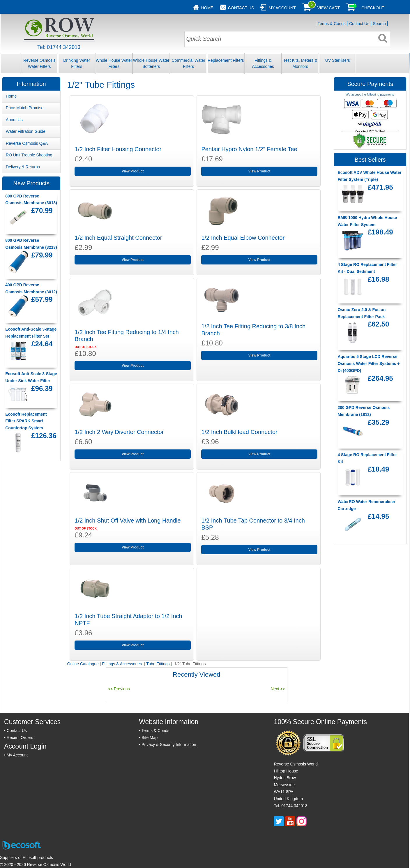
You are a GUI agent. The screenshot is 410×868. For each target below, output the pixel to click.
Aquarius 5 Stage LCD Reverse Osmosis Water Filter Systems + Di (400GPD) (369, 364)
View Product (133, 171)
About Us (14, 120)
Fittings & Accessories (263, 63)
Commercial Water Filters (188, 63)
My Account (282, 8)
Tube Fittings (158, 664)
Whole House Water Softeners (151, 63)
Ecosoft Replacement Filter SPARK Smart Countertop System (26, 421)
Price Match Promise (25, 108)
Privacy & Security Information (169, 744)
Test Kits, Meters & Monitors (300, 63)
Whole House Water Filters (114, 63)
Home (207, 8)
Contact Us (241, 8)
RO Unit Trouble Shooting (29, 155)
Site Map (150, 738)
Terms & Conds (332, 24)
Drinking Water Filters (77, 63)
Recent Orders (20, 738)
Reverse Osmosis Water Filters (39, 63)
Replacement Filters (226, 60)
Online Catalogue (83, 664)
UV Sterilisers (338, 60)
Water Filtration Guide (26, 131)
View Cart (328, 8)
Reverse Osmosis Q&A (27, 143)
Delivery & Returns (23, 167)
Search (379, 24)
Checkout (373, 8)
